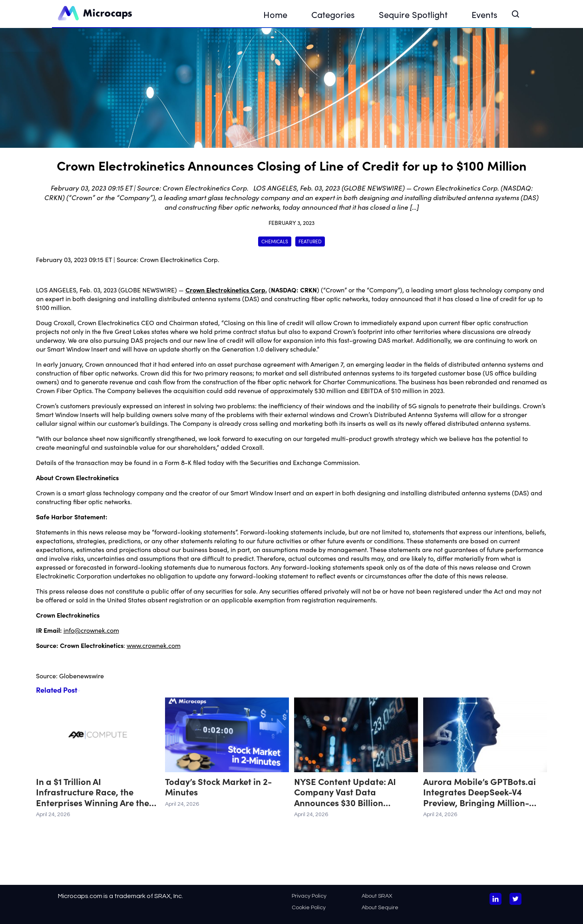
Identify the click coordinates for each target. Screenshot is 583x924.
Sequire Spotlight (413, 14)
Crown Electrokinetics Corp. (180, 259)
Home (275, 14)
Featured (310, 241)
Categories (333, 14)
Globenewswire (82, 676)
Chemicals (275, 241)
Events (485, 14)
